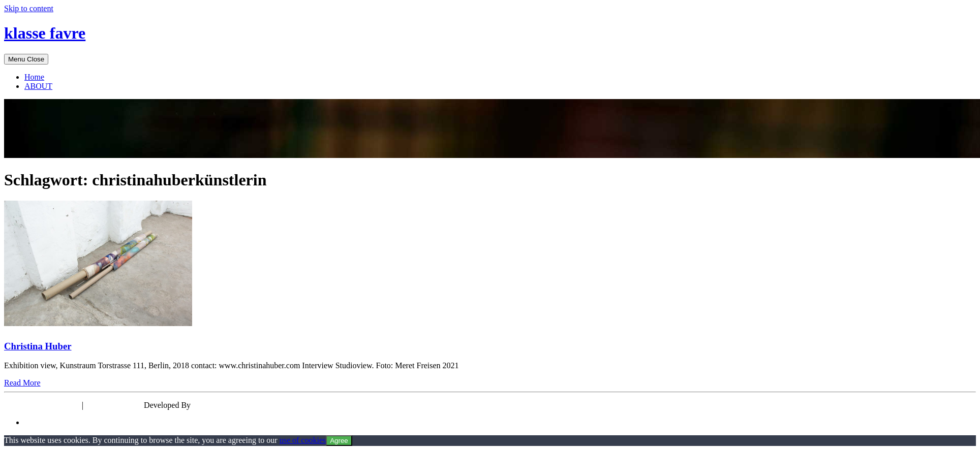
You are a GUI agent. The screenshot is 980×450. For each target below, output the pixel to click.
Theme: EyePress (115, 405)
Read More (22, 383)
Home (34, 77)
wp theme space (219, 405)
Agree (339, 441)
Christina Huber (38, 346)
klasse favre (45, 33)
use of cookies (303, 440)
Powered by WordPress (42, 405)
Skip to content (29, 8)
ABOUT (38, 86)
